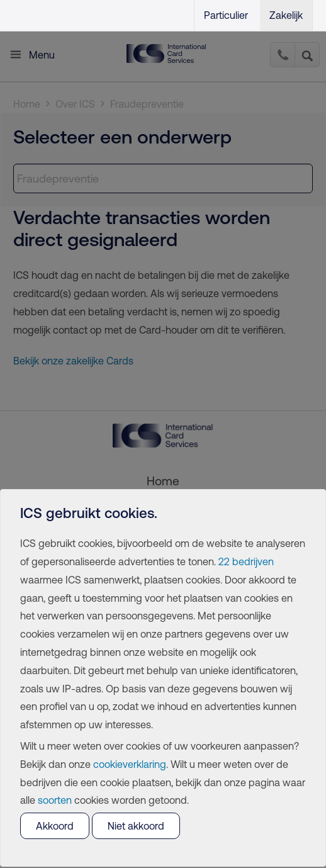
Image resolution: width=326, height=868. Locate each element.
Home (27, 104)
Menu (42, 55)
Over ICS (75, 104)
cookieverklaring (130, 764)
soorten (55, 800)
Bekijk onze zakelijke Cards (73, 361)
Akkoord (55, 826)
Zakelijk (286, 15)
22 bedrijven (246, 561)
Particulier (226, 15)
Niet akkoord (136, 826)
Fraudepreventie (147, 104)
